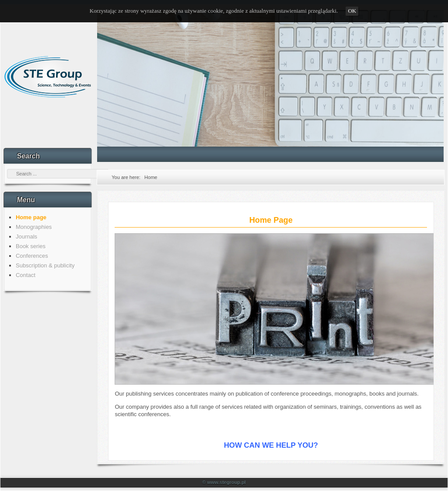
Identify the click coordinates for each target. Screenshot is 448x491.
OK (352, 11)
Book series (31, 246)
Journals (26, 237)
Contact (26, 275)
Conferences (32, 256)
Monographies (34, 227)
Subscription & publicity (45, 265)
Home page (31, 217)
